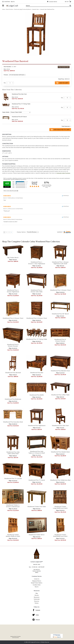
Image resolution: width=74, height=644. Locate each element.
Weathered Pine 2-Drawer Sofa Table (37, 291)
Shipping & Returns (37, 581)
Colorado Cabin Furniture (63, 173)
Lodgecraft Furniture (35, 642)
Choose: (6, 75)
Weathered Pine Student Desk (60, 452)
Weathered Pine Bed (37, 373)
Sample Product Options (37, 583)
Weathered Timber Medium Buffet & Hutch (13, 535)
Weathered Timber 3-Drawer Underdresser (13, 506)
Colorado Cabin (35, 9)
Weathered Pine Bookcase (13, 399)
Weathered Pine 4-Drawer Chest (13, 318)
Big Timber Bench (13, 258)
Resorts (37, 587)
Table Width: (6, 112)
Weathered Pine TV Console (13, 478)
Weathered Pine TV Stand (37, 480)
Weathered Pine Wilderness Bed (60, 480)
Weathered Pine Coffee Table (60, 395)
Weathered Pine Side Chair (19, 94)
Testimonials (37, 599)
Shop (64, 67)
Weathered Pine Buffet (37, 395)
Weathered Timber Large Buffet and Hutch (60, 507)
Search (70, 6)
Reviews (37, 603)
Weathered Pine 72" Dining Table (21, 104)
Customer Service (53, 2)
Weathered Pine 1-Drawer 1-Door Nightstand (37, 263)
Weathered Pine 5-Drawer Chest (37, 318)
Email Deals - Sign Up (9, 2)
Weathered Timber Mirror (37, 535)
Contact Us (37, 579)
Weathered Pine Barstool (13, 373)
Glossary (37, 595)
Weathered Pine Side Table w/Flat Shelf (13, 453)
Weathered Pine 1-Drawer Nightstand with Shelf (60, 263)
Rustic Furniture (10, 9)
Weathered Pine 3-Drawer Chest (60, 290)
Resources (37, 601)
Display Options (21, 232)
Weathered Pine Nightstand (37, 426)
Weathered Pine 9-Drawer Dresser (60, 340)
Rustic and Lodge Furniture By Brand (23, 9)
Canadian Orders (37, 585)
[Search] (47, 6)
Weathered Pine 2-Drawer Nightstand (13, 291)
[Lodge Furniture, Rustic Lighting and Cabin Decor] (13, 6)
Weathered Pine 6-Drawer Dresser (13, 345)
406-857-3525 (37, 564)
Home (4, 9)
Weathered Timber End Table (37, 507)
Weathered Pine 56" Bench (19, 117)
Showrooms (37, 597)
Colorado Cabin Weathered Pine (47, 9)
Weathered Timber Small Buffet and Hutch (60, 535)
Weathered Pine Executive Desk (13, 422)
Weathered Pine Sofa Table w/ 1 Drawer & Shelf (37, 452)
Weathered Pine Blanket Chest (60, 371)
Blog (37, 593)
